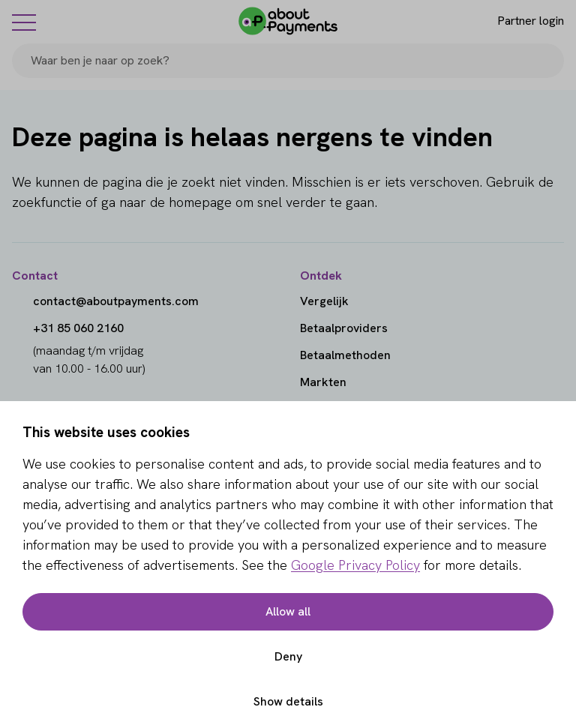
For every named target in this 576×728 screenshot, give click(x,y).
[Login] (518, 21)
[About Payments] (288, 21)
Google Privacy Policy (355, 565)
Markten (323, 382)
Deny (288, 656)
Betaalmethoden (345, 355)
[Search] (546, 61)
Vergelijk (324, 301)
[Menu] (24, 22)
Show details (288, 701)
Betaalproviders (344, 328)
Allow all (288, 611)
